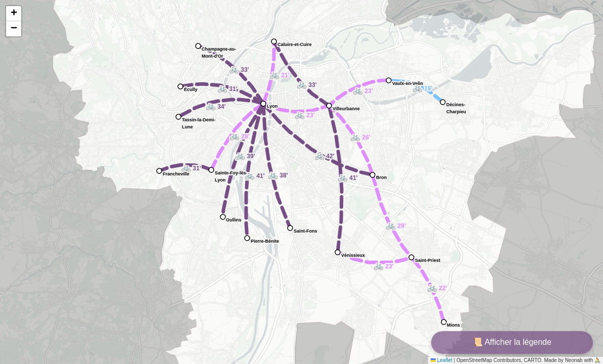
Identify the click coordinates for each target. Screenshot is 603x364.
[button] (298, 112)
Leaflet (442, 360)
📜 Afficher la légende (512, 342)
